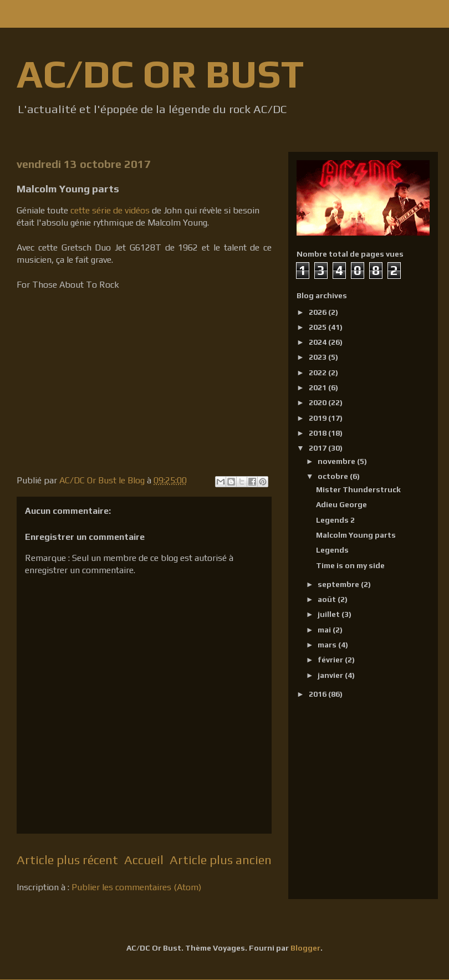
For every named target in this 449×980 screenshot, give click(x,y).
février (331, 660)
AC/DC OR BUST (160, 73)
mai (325, 630)
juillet (330, 614)
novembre (337, 461)
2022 (318, 372)
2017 (318, 448)
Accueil (144, 860)
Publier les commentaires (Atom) (136, 887)
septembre (339, 584)
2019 (318, 418)
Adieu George (341, 504)
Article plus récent (67, 860)
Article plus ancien (221, 860)
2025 (318, 327)
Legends (332, 550)
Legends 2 (335, 520)
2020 (318, 402)
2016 (318, 694)
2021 (318, 387)
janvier (331, 675)
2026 (318, 312)
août (328, 599)
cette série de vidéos (110, 210)
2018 (318, 433)
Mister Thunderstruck (358, 489)
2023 (318, 357)
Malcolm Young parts (356, 535)
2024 (318, 342)
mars (328, 645)
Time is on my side (350, 565)
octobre (334, 476)
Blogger (305, 948)
